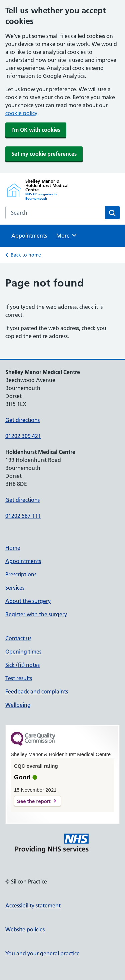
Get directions (22, 420)
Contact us (18, 638)
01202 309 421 (23, 436)
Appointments (29, 236)
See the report (34, 801)
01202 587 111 (23, 516)
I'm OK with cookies (36, 130)
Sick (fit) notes (22, 665)
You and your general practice (42, 953)
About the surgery (28, 601)
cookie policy (21, 113)
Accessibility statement (33, 905)
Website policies (25, 929)
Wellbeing (18, 705)
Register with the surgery (36, 614)
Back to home (26, 255)
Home (13, 548)
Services (15, 588)
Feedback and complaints (37, 691)
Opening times (23, 652)
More (67, 235)
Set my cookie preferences (44, 154)
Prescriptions (21, 574)
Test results (19, 678)
